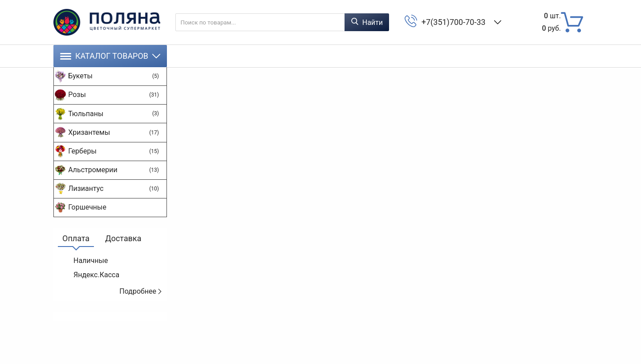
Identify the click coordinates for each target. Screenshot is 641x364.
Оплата (76, 270)
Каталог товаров (110, 56)
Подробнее (141, 323)
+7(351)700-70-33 (456, 22)
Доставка (123, 270)
